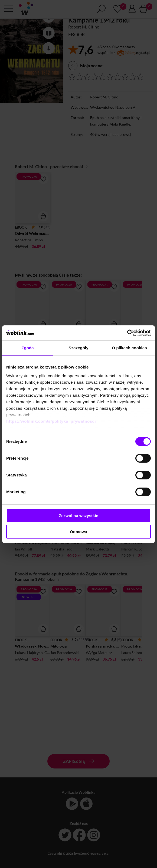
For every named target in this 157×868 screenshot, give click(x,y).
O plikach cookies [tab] (129, 348)
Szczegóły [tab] (78, 348)
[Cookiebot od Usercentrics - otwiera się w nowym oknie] (127, 333)
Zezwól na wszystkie (78, 516)
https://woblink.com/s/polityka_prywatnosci (51, 421)
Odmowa (78, 532)
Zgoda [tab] (28, 348)
